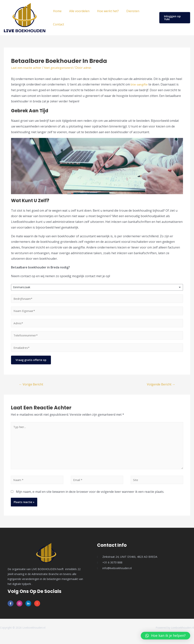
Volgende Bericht (160, 388)
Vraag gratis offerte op (31, 363)
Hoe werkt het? (104, 11)
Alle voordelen (77, 11)
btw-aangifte (140, 84)
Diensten (127, 11)
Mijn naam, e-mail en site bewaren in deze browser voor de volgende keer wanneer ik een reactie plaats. (90, 499)
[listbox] (97, 287)
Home (57, 11)
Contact (58, 24)
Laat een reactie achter (27, 68)
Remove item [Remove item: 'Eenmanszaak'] (176, 287)
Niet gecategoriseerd (61, 68)
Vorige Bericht (32, 388)
